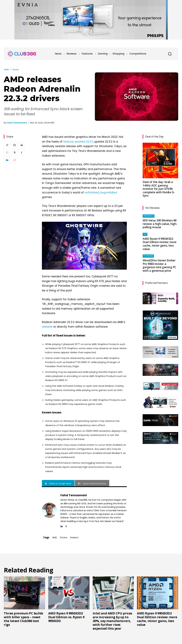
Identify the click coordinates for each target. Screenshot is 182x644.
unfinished (92, 192)
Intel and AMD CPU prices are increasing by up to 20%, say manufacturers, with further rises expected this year (112, 621)
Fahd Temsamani (17, 123)
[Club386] (22, 54)
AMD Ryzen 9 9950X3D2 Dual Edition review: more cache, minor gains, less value (160, 244)
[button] (170, 54)
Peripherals (149, 216)
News (16, 69)
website (47, 327)
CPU (145, 234)
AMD (6, 69)
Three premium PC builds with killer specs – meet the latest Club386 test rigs (23, 619)
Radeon (74, 537)
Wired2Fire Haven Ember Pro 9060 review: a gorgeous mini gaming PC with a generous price (159, 265)
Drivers (64, 537)
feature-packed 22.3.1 (78, 142)
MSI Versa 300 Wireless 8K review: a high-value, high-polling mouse (160, 224)
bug (103, 192)
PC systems (148, 256)
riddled (112, 192)
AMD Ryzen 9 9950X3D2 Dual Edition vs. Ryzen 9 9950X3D (66, 617)
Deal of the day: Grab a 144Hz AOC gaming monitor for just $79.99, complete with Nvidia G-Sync (159, 189)
